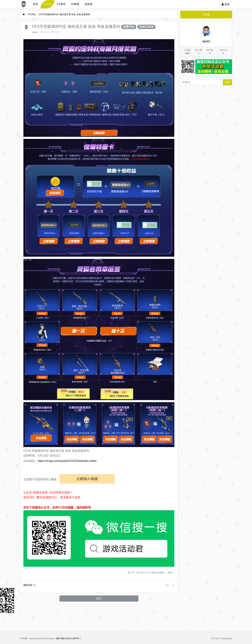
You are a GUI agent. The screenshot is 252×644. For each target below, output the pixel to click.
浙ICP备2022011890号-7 (68, 638)
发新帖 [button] (206, 14)
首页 (35, 4)
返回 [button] (99, 625)
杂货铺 (88, 4)
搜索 (227, 82)
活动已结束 (146, 27)
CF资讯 (61, 4)
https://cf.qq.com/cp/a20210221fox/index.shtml (67, 461)
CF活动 (47, 4)
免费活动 (129, 27)
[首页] (24, 14)
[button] (167, 612)
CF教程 (75, 4)
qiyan (35, 32)
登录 (226, 4)
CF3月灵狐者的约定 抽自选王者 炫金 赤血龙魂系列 (64, 14)
